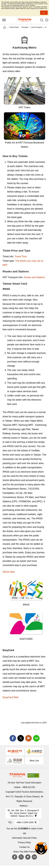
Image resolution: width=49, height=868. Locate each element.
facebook (13, 738)
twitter (21, 738)
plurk (28, 857)
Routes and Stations (34, 277)
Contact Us (24, 847)
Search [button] (42, 20)
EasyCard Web (11, 697)
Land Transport (37, 27)
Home (5, 27)
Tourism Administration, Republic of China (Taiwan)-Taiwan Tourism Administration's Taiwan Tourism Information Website (25, 20)
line (36, 738)
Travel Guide (14, 27)
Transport (25, 27)
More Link (34, 761)
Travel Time (21, 256)
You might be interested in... (47, 20)
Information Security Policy (24, 838)
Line (34, 857)
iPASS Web (9, 572)
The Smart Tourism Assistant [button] (41, 848)
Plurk (28, 738)
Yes (44, 13)
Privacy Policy (25, 842)
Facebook (15, 857)
